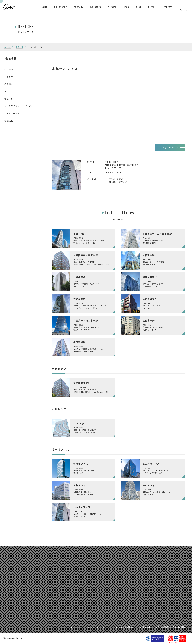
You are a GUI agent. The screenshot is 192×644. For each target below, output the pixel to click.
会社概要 (11, 59)
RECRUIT (152, 8)
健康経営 (9, 121)
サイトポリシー (76, 627)
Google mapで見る (170, 148)
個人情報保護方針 (126, 627)
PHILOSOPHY (60, 8)
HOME (45, 8)
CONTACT (168, 8)
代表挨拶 (9, 77)
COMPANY (78, 8)
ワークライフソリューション (18, 106)
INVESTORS (96, 8)
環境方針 (146, 627)
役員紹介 (9, 84)
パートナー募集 (12, 113)
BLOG (139, 8)
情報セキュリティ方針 (100, 627)
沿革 (7, 91)
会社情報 (9, 70)
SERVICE (112, 8)
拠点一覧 (20, 47)
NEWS (126, 8)
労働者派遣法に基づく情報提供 (172, 627)
